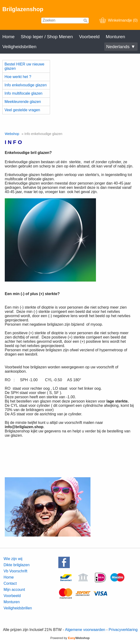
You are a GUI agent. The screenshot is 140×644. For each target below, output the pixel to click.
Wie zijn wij (13, 559)
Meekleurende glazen (23, 102)
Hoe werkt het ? (18, 77)
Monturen (115, 37)
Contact (10, 583)
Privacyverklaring (123, 630)
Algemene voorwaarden (85, 630)
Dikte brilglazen (17, 565)
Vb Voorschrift (15, 571)
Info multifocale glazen (23, 93)
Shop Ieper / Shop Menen (47, 37)
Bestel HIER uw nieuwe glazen (24, 66)
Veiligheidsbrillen (19, 47)
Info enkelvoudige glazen (26, 85)
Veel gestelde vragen (22, 110)
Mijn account (14, 590)
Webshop (12, 134)
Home (8, 37)
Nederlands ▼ (121, 47)
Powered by (70, 638)
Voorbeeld (89, 37)
